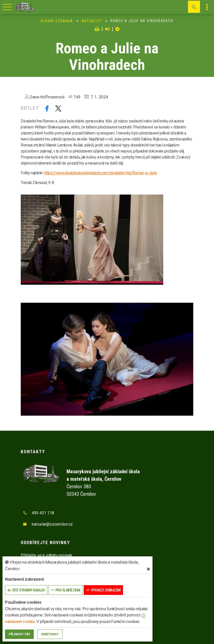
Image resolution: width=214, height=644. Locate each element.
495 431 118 (43, 513)
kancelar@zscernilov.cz (52, 524)
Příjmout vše (19, 634)
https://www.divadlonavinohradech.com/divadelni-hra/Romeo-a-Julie (100, 173)
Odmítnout (50, 634)
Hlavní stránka (57, 21)
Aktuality (92, 21)
